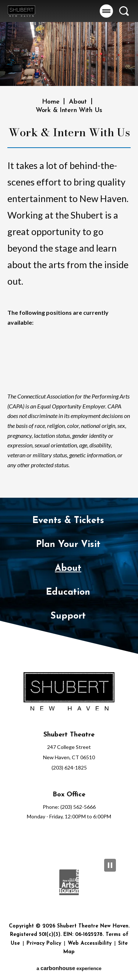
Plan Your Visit (68, 545)
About (78, 102)
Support (68, 616)
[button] (106, 11)
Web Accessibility (90, 943)
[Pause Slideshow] (110, 865)
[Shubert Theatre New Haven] (69, 692)
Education (68, 592)
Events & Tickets (68, 521)
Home (51, 102)
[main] (69, 249)
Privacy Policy (44, 943)
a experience (69, 968)
